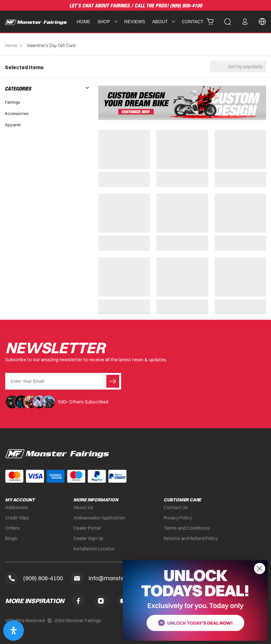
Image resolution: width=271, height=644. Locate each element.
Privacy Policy (178, 518)
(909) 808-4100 (186, 6)
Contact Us (176, 507)
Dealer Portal (87, 528)
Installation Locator (94, 549)
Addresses (17, 507)
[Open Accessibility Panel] (14, 630)
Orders (12, 528)
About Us (83, 507)
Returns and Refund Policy (191, 538)
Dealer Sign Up (88, 538)
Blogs (11, 538)
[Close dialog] (260, 568)
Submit (113, 381)
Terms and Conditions (187, 528)
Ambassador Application (99, 518)
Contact (193, 22)
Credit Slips (17, 518)
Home (83, 22)
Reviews (135, 22)
